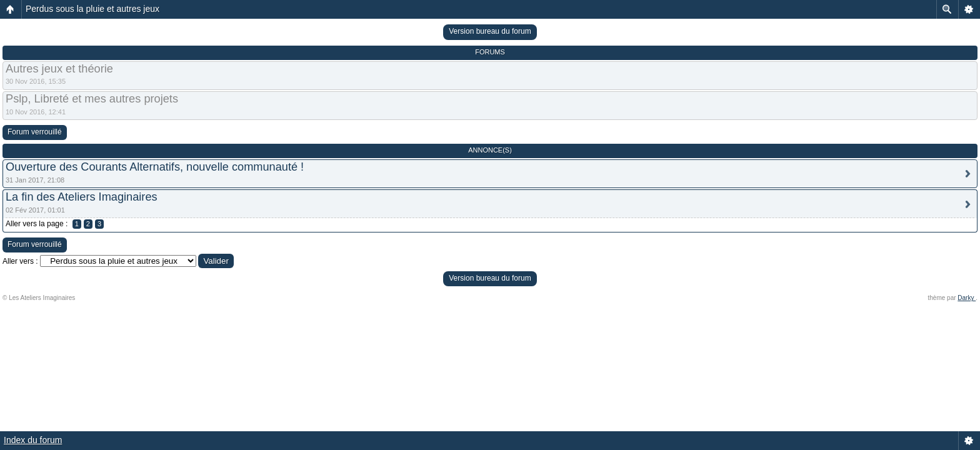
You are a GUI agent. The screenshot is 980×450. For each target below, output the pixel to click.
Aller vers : (20, 261)
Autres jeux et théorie (59, 69)
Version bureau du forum (490, 31)
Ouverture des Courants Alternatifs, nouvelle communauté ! (155, 167)
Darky (967, 298)
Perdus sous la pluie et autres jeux (92, 9)
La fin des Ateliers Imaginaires (82, 197)
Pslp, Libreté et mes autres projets (92, 99)
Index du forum (33, 440)
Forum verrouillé (35, 132)
